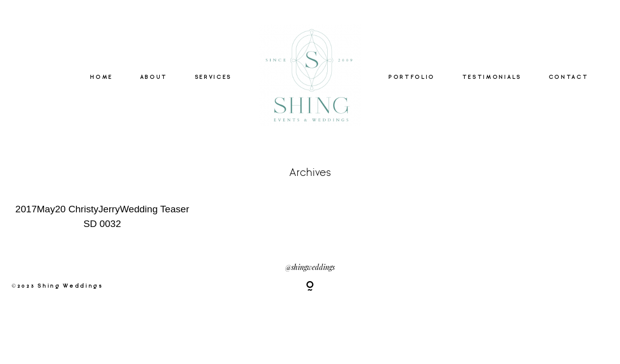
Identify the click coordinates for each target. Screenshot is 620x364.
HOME (101, 77)
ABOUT (154, 77)
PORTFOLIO (412, 77)
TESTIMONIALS (492, 77)
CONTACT (569, 77)
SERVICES (213, 77)
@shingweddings (310, 267)
